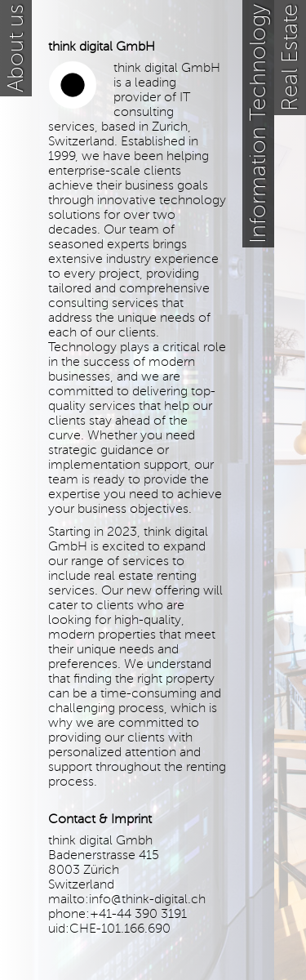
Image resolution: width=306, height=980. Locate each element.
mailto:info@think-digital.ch (127, 899)
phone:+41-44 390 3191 (118, 914)
